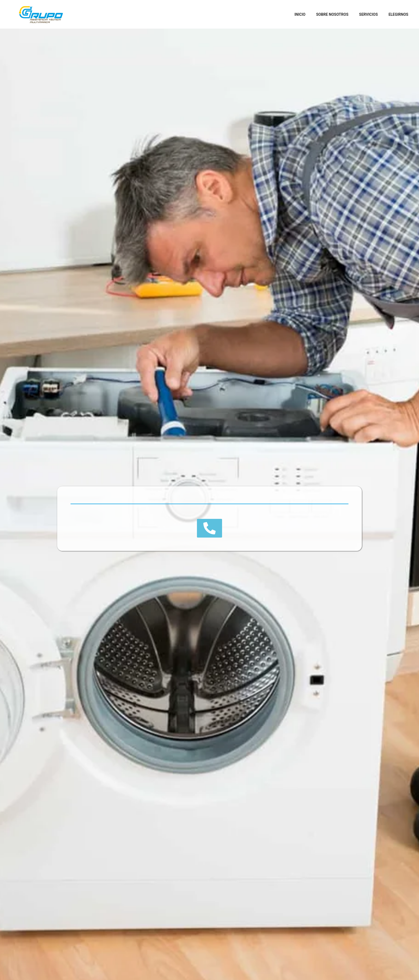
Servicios (368, 14)
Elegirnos (398, 14)
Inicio (300, 14)
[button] (210, 528)
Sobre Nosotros (332, 14)
